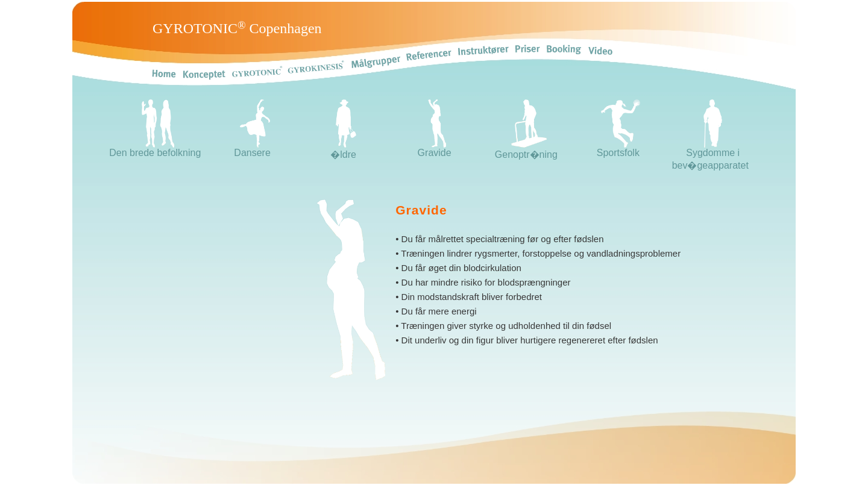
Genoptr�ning (526, 149)
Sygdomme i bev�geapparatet (710, 155)
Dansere (252, 149)
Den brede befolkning (155, 149)
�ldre (343, 149)
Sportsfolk (618, 149)
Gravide (435, 149)
